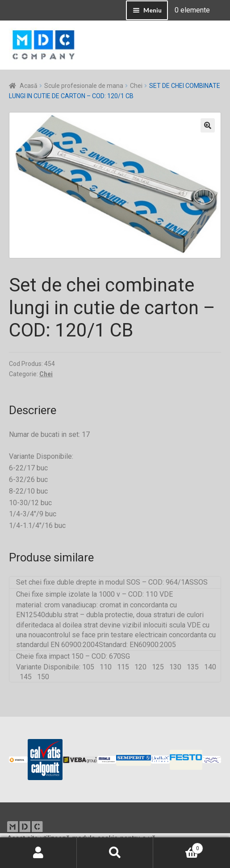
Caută (115, 853)
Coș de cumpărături (178, 847)
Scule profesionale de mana (84, 86)
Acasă (29, 86)
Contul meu (38, 853)
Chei (136, 86)
